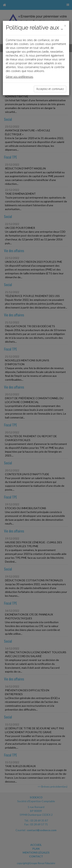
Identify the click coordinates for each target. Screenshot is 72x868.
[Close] (65, 26)
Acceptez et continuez (50, 89)
